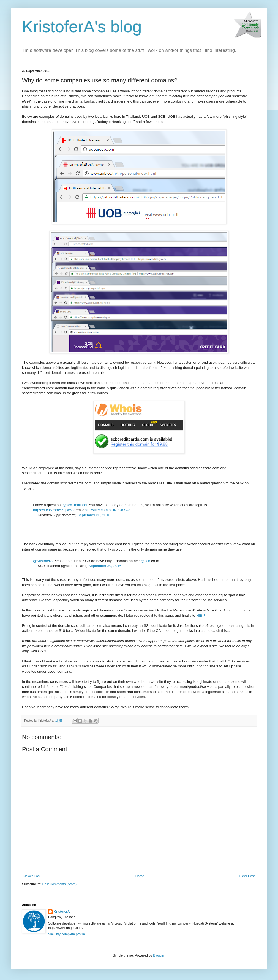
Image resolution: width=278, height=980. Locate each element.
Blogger (159, 955)
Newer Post (32, 876)
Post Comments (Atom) (59, 884)
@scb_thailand (75, 505)
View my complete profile (66, 934)
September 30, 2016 (94, 515)
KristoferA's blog (82, 27)
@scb (146, 561)
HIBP (200, 615)
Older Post (247, 876)
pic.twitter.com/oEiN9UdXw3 (108, 510)
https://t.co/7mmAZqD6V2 (54, 510)
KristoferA (62, 912)
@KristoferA (43, 561)
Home (140, 876)
